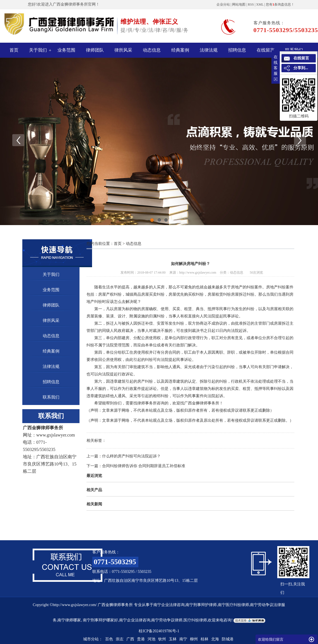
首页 (14, 50)
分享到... (301, 68)
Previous (18, 140)
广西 (130, 639)
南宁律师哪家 (69, 620)
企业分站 (223, 4)
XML (260, 4)
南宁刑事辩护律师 (201, 605)
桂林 (204, 639)
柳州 (194, 639)
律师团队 (95, 50)
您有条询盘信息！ (280, 4)
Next (300, 140)
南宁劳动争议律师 (167, 620)
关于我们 (38, 50)
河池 (151, 639)
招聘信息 (237, 50)
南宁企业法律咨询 (169, 605)
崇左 (120, 639)
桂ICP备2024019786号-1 (159, 631)
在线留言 (266, 50)
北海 (215, 639)
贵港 (141, 639)
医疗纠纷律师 (195, 620)
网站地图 (239, 4)
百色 (109, 639)
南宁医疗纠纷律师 (233, 605)
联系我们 (51, 397)
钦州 (162, 639)
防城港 (228, 639)
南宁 (183, 639)
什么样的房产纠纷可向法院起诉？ (131, 456)
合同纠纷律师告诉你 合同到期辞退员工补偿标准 (144, 466)
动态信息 (152, 50)
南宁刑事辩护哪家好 (100, 620)
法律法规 (209, 50)
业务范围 (66, 50)
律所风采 (123, 50)
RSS (251, 4)
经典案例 (180, 50)
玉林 (173, 639)
